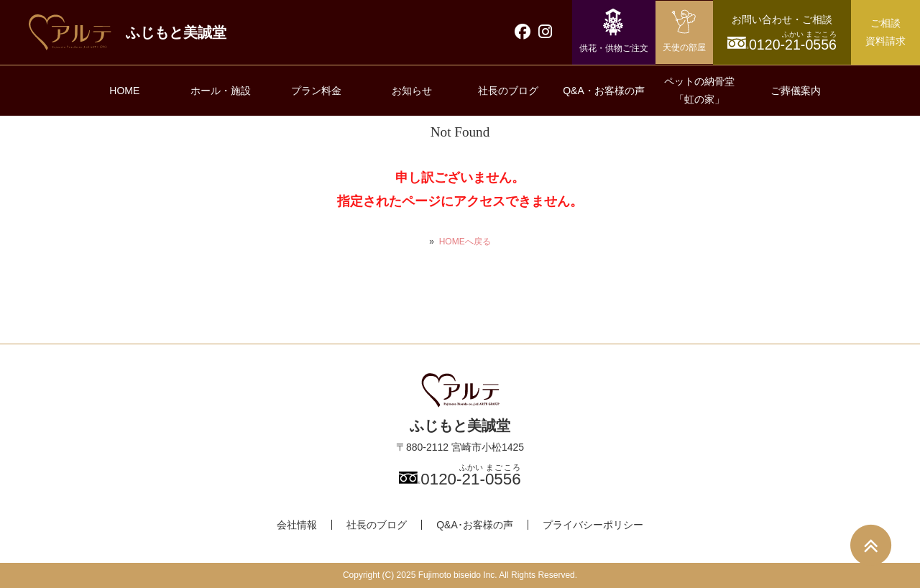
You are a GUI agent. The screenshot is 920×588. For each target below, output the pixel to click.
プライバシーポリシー (593, 525)
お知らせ (412, 91)
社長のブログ (508, 91)
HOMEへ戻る (465, 242)
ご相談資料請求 (885, 32)
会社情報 (297, 525)
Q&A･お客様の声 (475, 525)
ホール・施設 (221, 91)
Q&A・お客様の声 (604, 91)
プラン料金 (316, 91)
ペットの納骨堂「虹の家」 (699, 90)
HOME (124, 91)
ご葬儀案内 (796, 91)
